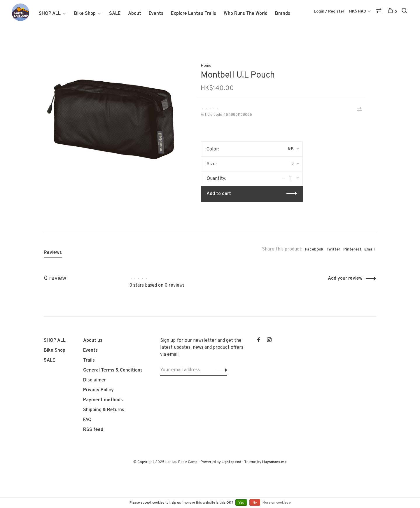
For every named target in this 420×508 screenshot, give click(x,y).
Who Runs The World (246, 14)
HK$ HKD (358, 12)
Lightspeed (231, 462)
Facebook (314, 249)
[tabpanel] (111, 119)
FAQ (87, 420)
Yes (241, 503)
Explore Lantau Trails (194, 14)
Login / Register (329, 12)
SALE (115, 14)
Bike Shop (85, 14)
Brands (283, 14)
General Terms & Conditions (113, 370)
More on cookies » (277, 503)
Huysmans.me (274, 462)
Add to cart (219, 194)
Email (370, 249)
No (255, 503)
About (135, 14)
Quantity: (217, 179)
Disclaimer (94, 380)
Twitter (333, 249)
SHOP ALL (50, 14)
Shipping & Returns (104, 410)
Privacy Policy (98, 390)
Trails (89, 360)
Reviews (53, 253)
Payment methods (103, 400)
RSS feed (93, 430)
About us (93, 341)
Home (206, 66)
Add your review (345, 278)
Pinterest (352, 249)
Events (156, 14)
